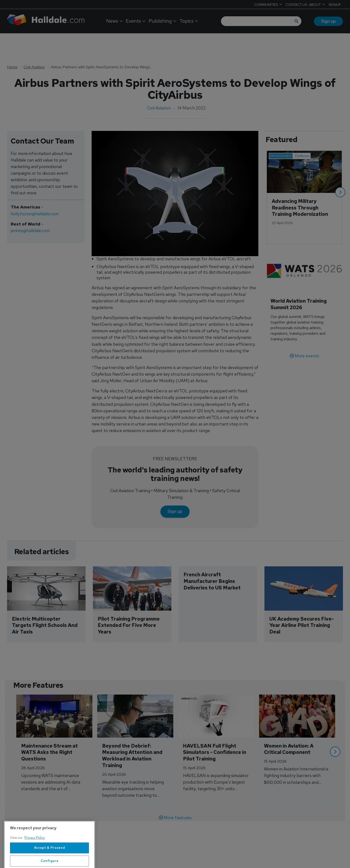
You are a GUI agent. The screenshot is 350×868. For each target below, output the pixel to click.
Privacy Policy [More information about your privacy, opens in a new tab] (35, 853)
